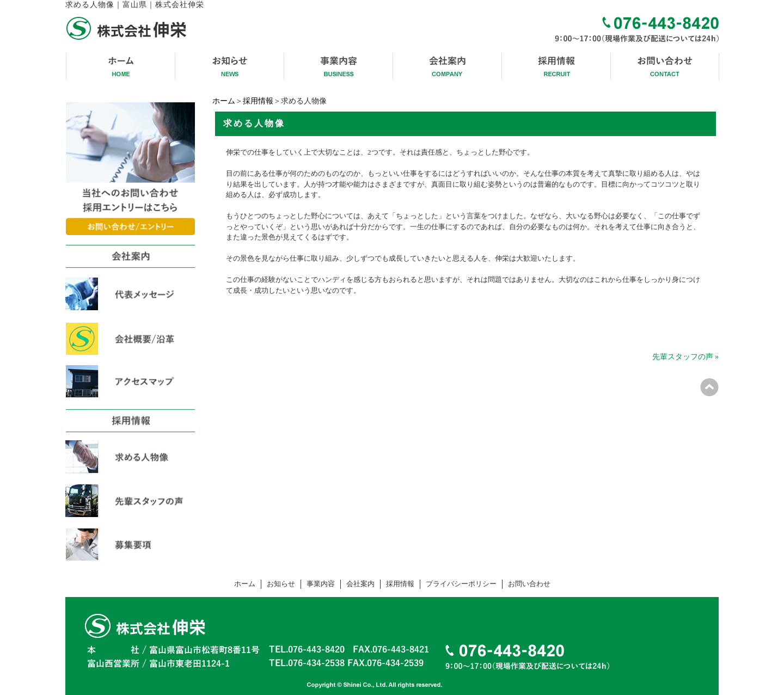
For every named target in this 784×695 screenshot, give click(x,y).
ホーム (224, 101)
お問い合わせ (529, 584)
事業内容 (321, 584)
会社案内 (360, 584)
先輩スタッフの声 (683, 357)
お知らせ (281, 584)
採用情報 (258, 101)
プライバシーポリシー (461, 584)
